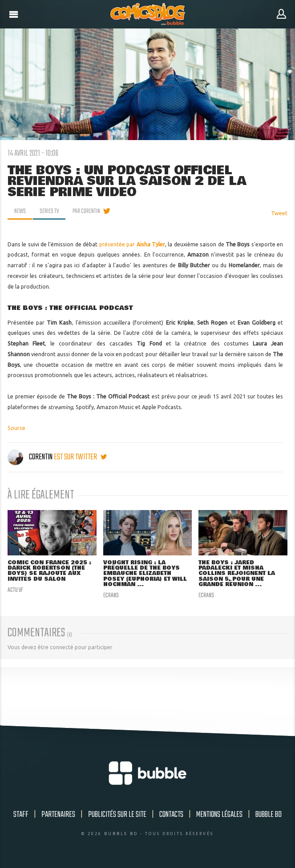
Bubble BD (269, 815)
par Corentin (86, 211)
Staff (21, 815)
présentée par (132, 244)
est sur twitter (80, 457)
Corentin (31, 457)
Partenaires (58, 815)
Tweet (279, 213)
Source (16, 428)
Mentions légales (219, 815)
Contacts (171, 815)
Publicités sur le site (117, 815)
